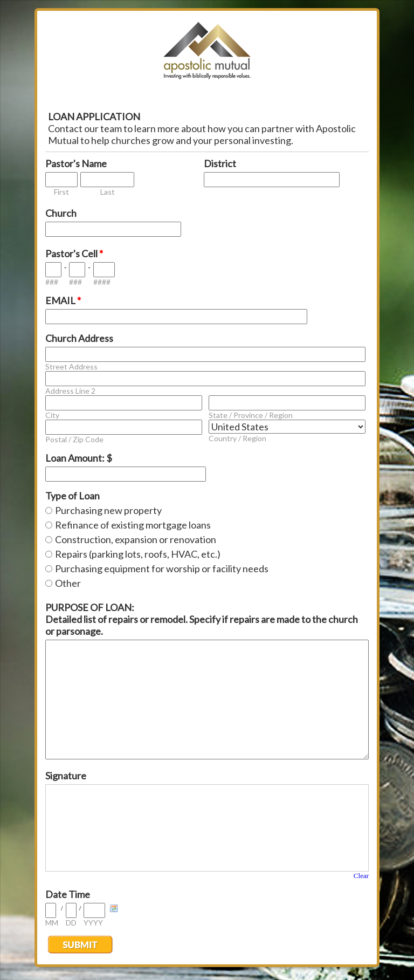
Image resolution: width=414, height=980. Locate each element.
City (52, 415)
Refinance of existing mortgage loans (133, 525)
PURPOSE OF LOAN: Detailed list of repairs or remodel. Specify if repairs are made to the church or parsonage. (202, 619)
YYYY (93, 923)
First (61, 192)
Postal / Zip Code (74, 439)
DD (71, 923)
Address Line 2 (70, 391)
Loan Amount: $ (79, 458)
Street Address (71, 366)
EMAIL (63, 300)
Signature (66, 776)
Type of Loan (73, 496)
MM (52, 923)
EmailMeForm (207, 54)
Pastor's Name (76, 163)
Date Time (68, 894)
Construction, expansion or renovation (136, 539)
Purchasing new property (108, 510)
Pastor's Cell (74, 253)
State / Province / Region (251, 415)
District (220, 163)
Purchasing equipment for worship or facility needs (162, 568)
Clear (361, 876)
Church (61, 213)
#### (102, 282)
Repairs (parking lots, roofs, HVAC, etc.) (138, 554)
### (52, 282)
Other (68, 583)
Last (108, 192)
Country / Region (237, 438)
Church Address (79, 338)
